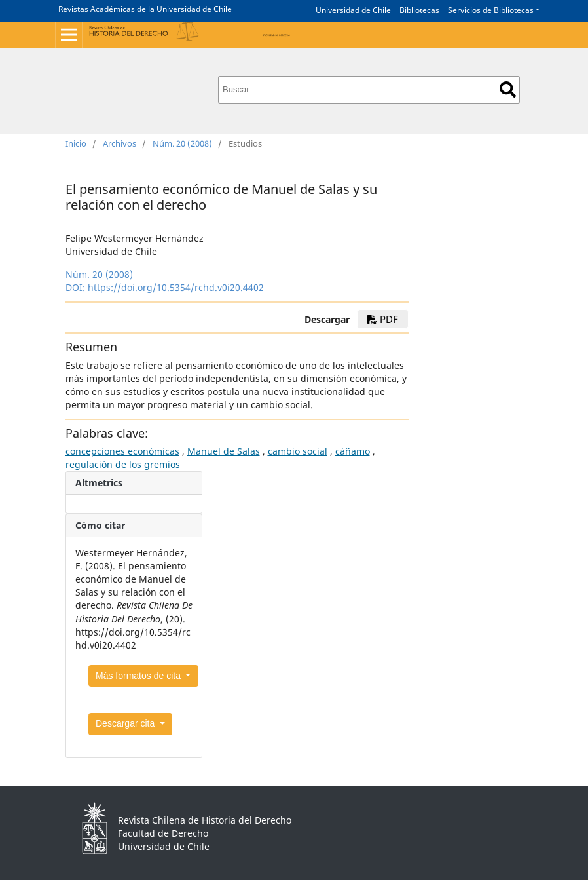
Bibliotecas (419, 10)
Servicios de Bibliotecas (491, 10)
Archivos (119, 143)
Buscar (508, 89)
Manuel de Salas (224, 451)
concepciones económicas (122, 451)
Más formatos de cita (139, 676)
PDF (383, 319)
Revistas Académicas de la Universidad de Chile (145, 9)
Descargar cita (126, 723)
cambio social (298, 451)
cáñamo (353, 451)
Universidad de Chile (353, 10)
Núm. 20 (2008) (182, 143)
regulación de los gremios (123, 464)
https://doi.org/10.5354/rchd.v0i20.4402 (176, 287)
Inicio (76, 143)
